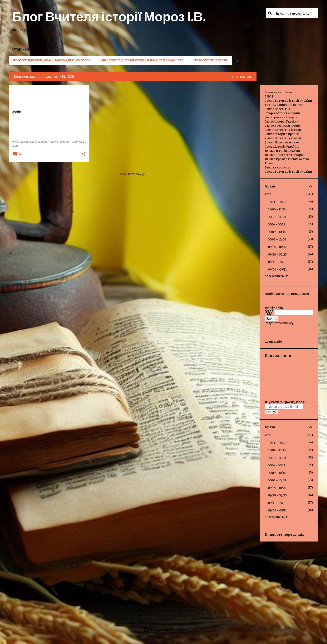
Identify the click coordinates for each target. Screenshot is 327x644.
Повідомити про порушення (287, 294)
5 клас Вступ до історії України (288, 172)
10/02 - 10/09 (277, 239)
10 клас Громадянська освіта (287, 159)
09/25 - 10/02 (277, 247)
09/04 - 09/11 (277, 269)
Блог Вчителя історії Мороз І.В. (109, 16)
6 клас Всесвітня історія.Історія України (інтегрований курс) (142, 60)
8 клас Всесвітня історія (283, 130)
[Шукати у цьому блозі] (296, 13)
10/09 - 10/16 (277, 232)
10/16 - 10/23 (277, 224)
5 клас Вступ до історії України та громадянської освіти (51, 60)
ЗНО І (269, 96)
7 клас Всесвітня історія (210, 60)
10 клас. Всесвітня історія (284, 155)
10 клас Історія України (282, 151)
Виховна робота (277, 167)
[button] (83, 154)
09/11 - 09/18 (277, 262)
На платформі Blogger (164, 629)
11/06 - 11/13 (277, 209)
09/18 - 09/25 (277, 254)
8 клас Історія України (282, 134)
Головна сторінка (278, 92)
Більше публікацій (133, 174)
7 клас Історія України (282, 121)
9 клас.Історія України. (282, 147)
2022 (268, 194)
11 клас (270, 163)
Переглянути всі (242, 77)
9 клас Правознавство (282, 142)
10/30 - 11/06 (277, 217)
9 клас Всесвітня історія (283, 138)
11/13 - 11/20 (277, 202)
